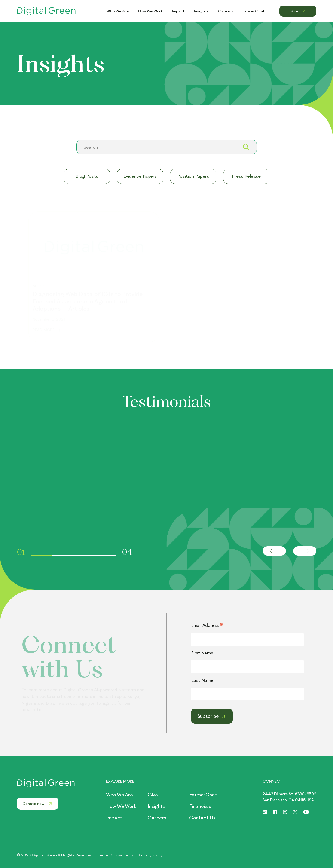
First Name (202, 653)
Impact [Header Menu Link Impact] (178, 11)
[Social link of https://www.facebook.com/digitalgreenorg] (275, 812)
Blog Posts (87, 176)
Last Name (202, 680)
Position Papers (193, 176)
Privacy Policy (151, 855)
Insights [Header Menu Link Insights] (201, 11)
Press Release (246, 176)
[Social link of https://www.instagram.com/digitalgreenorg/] (285, 812)
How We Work (121, 806)
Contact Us (202, 818)
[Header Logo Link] (46, 11)
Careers (157, 818)
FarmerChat (203, 795)
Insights (156, 806)
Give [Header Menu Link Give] (298, 11)
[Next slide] (305, 551)
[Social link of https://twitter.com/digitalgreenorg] (295, 812)
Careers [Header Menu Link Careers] (226, 11)
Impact (114, 818)
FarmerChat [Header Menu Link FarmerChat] (254, 11)
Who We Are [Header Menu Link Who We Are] (118, 11)
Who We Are (119, 795)
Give (153, 795)
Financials (200, 806)
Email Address (207, 626)
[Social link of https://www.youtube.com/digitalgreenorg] (306, 812)
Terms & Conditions (116, 855)
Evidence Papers (140, 176)
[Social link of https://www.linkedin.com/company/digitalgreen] (265, 812)
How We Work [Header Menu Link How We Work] (150, 11)
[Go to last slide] (274, 551)
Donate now (38, 804)
